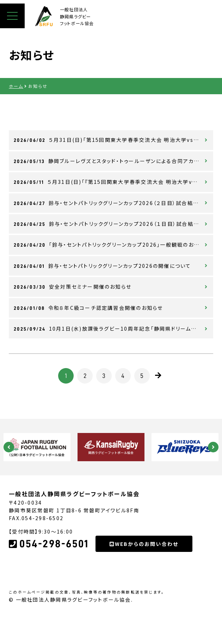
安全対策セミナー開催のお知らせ (73, 287)
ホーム (16, 86)
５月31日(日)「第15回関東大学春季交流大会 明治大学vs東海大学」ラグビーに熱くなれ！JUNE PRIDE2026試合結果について (113, 140)
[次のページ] (159, 375)
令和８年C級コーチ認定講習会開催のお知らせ (88, 308)
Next (213, 447)
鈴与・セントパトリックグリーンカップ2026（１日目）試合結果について (113, 224)
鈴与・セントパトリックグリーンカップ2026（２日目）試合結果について (113, 203)
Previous (9, 447)
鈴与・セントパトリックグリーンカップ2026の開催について (102, 266)
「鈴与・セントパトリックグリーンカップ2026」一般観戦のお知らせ (112, 245)
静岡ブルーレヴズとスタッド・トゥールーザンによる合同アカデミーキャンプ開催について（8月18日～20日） (113, 161)
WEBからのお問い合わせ (144, 578)
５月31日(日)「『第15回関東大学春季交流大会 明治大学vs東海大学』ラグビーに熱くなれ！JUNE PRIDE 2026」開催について (113, 182)
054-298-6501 (49, 578)
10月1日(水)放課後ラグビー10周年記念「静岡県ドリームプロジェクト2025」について (113, 329)
